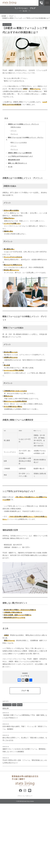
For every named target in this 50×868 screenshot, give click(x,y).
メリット (14, 131)
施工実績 (20, 705)
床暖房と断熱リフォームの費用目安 (20, 153)
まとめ (10, 167)
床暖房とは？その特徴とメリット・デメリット (23, 124)
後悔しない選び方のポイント (18, 163)
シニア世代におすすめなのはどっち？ (21, 156)
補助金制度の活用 (14, 160)
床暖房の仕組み (16, 127)
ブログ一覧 (25, 691)
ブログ (14, 705)
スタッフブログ (7, 25)
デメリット (14, 134)
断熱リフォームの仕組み (19, 142)
